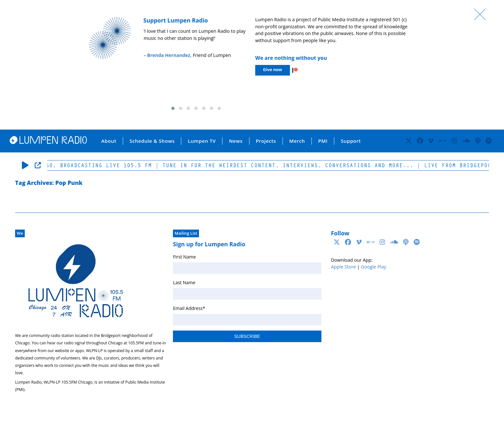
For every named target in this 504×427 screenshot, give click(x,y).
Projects (266, 141)
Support (351, 141)
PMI (323, 141)
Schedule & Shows (152, 141)
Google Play (374, 267)
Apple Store (344, 267)
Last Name (184, 282)
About (109, 141)
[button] (173, 108)
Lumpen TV (202, 141)
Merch (297, 141)
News (236, 141)
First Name (184, 257)
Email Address (189, 308)
